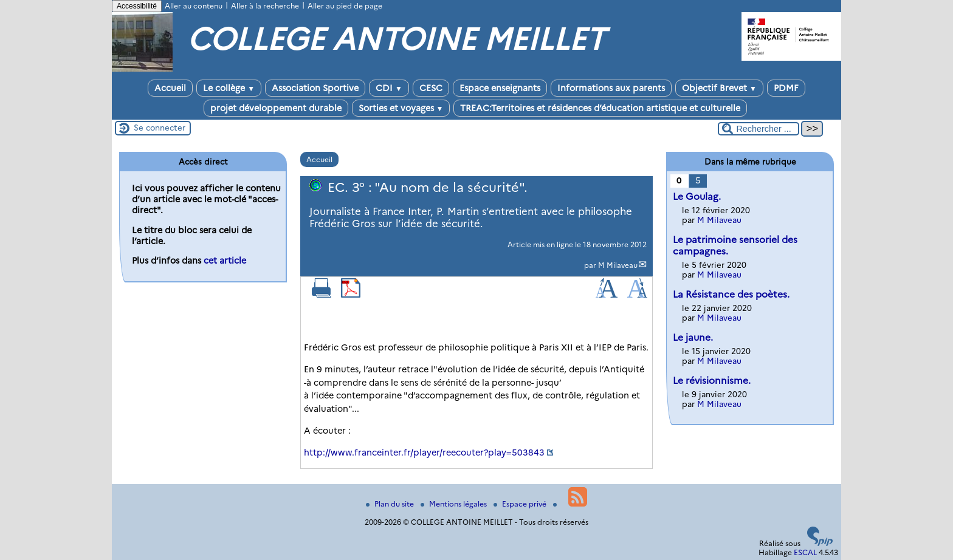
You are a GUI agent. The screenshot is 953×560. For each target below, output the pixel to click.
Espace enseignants (500, 88)
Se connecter (160, 128)
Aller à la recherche (265, 6)
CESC (431, 88)
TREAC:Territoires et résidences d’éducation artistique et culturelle (600, 108)
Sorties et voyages (401, 108)
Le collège (229, 88)
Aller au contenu (194, 6)
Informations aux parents (611, 88)
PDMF (786, 88)
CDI (389, 88)
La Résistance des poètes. (731, 294)
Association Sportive (315, 88)
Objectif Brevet (719, 88)
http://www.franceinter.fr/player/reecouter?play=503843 (424, 452)
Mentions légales (455, 504)
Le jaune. (693, 337)
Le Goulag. (697, 196)
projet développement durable (276, 108)
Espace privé (521, 504)
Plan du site (391, 504)
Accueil (170, 88)
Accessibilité (137, 6)
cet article (225, 261)
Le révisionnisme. (712, 381)
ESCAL (805, 552)
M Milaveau (618, 265)
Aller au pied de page (345, 6)
